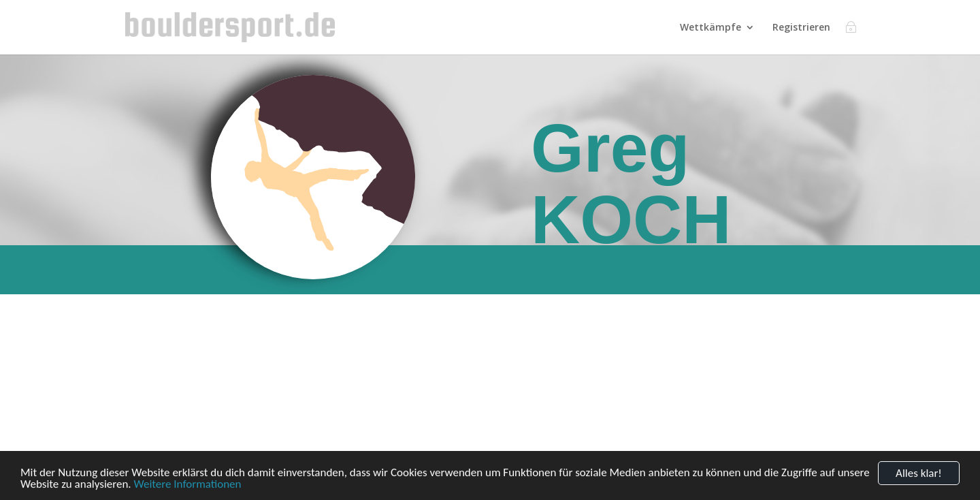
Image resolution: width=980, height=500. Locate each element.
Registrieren (801, 28)
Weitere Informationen (187, 489)
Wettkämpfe (710, 28)
